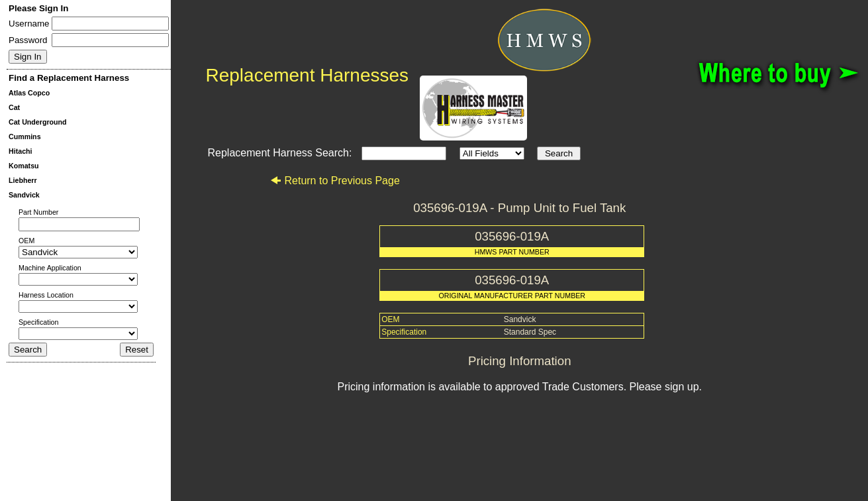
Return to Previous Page (335, 181)
